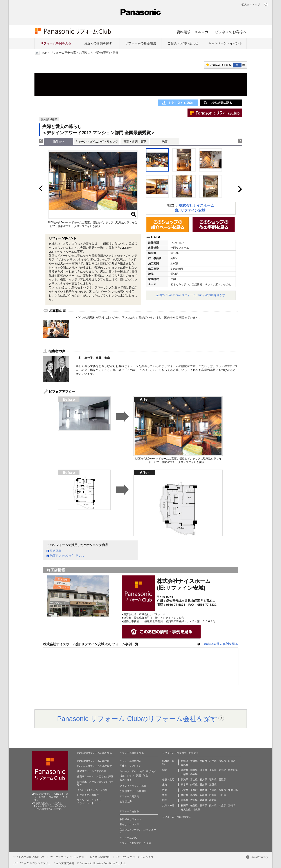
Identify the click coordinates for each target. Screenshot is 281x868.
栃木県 (194, 774)
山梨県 (185, 774)
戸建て (123, 766)
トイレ (130, 776)
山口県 (222, 795)
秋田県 (203, 761)
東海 (165, 785)
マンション (135, 766)
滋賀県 (185, 790)
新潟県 (185, 779)
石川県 (203, 779)
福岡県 (185, 805)
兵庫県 (213, 790)
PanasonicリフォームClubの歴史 (95, 766)
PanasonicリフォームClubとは (93, 761)
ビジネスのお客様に (88, 795)
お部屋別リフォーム (131, 819)
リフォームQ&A (128, 838)
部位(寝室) (103, 53)
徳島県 (185, 800)
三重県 (213, 785)
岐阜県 (185, 785)
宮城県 (222, 761)
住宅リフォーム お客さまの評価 (95, 776)
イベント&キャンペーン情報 (92, 790)
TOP (44, 53)
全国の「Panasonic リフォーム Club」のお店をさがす (191, 295)
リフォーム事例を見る (56, 43)
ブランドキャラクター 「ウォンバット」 (89, 802)
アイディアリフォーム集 (133, 786)
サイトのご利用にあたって (29, 857)
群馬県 (194, 770)
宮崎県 (232, 805)
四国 (165, 800)
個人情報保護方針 (100, 857)
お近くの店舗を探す (98, 43)
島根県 (194, 795)
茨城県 (185, 770)
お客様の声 (126, 801)
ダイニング (138, 771)
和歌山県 (233, 790)
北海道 (185, 761)
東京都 (222, 770)
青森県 (194, 761)
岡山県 (203, 795)
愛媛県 (203, 800)
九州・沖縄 (168, 805)
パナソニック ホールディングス (135, 857)
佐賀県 (194, 805)
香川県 (194, 800)
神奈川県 (233, 770)
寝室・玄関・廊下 (135, 142)
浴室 (122, 776)
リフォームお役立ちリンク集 (135, 843)
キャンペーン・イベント (225, 43)
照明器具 (56, 551)
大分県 (222, 805)
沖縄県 (196, 810)
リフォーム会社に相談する (177, 817)
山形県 (232, 761)
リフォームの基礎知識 (140, 43)
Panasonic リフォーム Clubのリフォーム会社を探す (137, 719)
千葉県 (213, 770)
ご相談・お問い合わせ (183, 43)
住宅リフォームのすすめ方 (92, 771)
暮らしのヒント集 (129, 824)
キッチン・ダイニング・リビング (97, 142)
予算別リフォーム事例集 (133, 791)
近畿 (165, 790)
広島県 (213, 795)
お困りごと (86, 53)
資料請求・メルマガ (193, 32)
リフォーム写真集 (129, 796)
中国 (165, 795)
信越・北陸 (168, 779)
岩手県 (213, 761)
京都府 (194, 790)
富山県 (194, 779)
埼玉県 (203, 770)
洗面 (165, 142)
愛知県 (203, 785)
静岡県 (194, 785)
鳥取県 (185, 795)
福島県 (185, 765)
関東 (165, 770)
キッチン (124, 771)
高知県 (213, 800)
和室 (146, 776)
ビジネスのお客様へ (231, 32)
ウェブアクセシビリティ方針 (67, 857)
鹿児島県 (186, 810)
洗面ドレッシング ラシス (67, 556)
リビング (151, 771)
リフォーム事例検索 (63, 53)
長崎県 (203, 805)
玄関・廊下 (126, 780)
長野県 (222, 779)
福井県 (213, 779)
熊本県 (213, 805)
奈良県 (222, 790)
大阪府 (203, 790)
